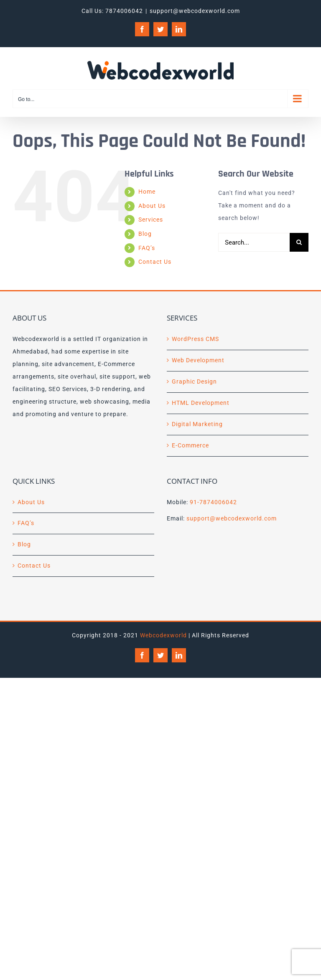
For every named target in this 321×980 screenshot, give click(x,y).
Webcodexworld (163, 635)
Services (151, 220)
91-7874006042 (213, 502)
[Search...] (254, 242)
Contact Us (155, 262)
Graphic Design (194, 381)
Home (147, 192)
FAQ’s (147, 248)
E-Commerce (190, 445)
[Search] (299, 242)
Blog (145, 234)
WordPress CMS (195, 339)
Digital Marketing (197, 424)
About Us (152, 206)
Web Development (198, 360)
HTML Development (201, 403)
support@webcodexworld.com (195, 11)
